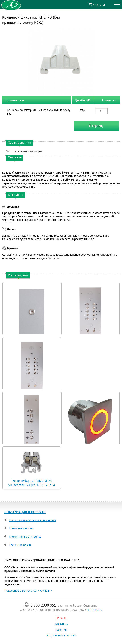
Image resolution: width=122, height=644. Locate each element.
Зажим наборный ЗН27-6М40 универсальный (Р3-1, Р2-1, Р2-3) (32, 483)
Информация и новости (61, 635)
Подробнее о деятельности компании (28, 591)
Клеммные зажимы (21, 528)
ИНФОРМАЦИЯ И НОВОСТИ (25, 512)
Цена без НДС (83, 100)
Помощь (61, 618)
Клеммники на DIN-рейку (25, 537)
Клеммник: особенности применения (32, 520)
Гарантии (61, 630)
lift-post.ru (95, 610)
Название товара (16, 100)
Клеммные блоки (20, 545)
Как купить (61, 624)
